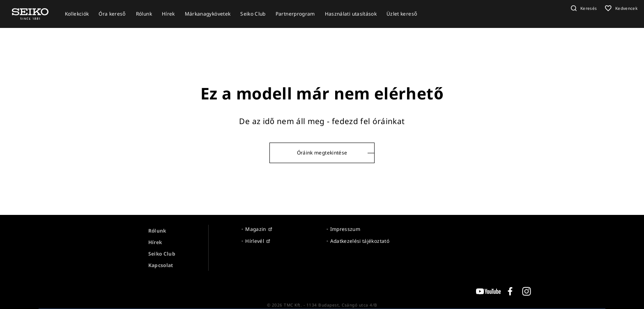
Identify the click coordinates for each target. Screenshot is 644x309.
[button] (583, 8)
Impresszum (345, 229)
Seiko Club (162, 254)
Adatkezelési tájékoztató (360, 241)
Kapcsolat (161, 265)
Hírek (155, 242)
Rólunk (157, 231)
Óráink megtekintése (322, 153)
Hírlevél (255, 241)
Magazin (255, 229)
